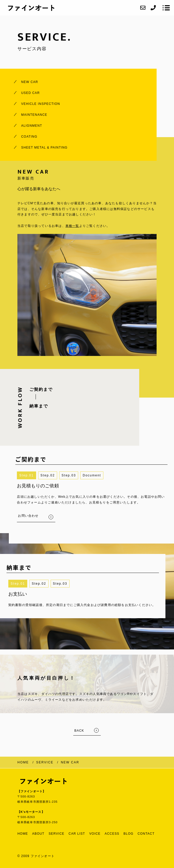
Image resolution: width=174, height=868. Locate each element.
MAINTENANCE (34, 115)
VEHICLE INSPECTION (41, 104)
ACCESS (112, 834)
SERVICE (56, 834)
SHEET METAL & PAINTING (45, 148)
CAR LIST (77, 834)
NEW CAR (30, 82)
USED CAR (31, 93)
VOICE (95, 834)
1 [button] (33, 475)
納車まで (39, 406)
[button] (92, 475)
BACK (79, 731)
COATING (29, 137)
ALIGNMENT (32, 126)
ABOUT (38, 834)
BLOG (129, 834)
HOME (23, 834)
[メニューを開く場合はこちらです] (166, 8)
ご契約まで (41, 389)
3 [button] (75, 475)
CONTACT (146, 834)
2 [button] (54, 475)
